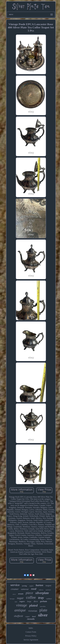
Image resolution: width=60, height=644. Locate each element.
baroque (12, 599)
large (29, 601)
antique (20, 610)
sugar (20, 598)
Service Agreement (31, 640)
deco (36, 601)
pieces (14, 594)
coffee (31, 597)
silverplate (42, 593)
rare (16, 602)
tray (41, 598)
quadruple (48, 590)
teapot (48, 585)
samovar (25, 589)
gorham (43, 601)
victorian (33, 611)
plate (43, 610)
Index (31, 628)
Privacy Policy (31, 636)
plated (33, 605)
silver (43, 615)
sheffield (18, 616)
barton (40, 585)
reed (34, 589)
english (31, 586)
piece (29, 593)
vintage (21, 605)
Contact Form (31, 632)
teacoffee (43, 606)
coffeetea (41, 590)
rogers (22, 601)
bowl (34, 616)
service (15, 585)
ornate (21, 594)
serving (24, 586)
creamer (15, 589)
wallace (49, 599)
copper (28, 617)
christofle (31, 619)
